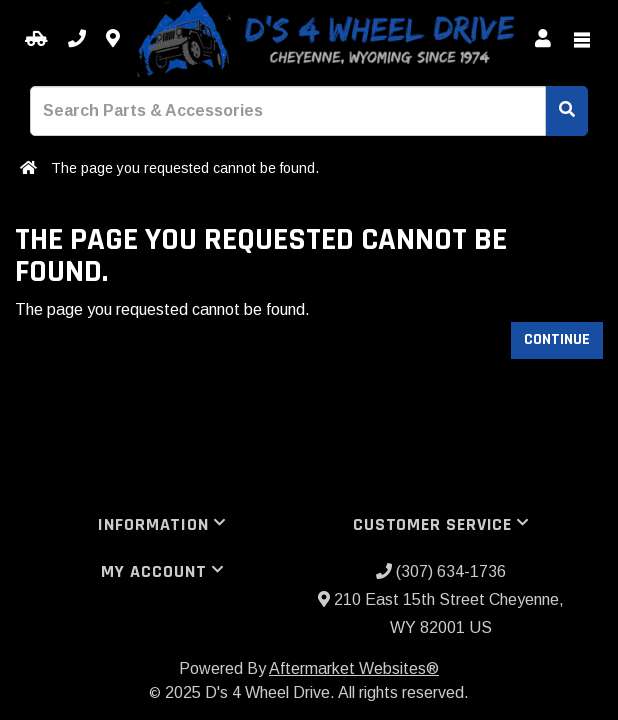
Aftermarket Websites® (354, 668)
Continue (557, 339)
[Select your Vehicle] (36, 39)
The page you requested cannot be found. (185, 168)
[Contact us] (113, 39)
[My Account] (543, 39)
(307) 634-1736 (441, 571)
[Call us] (77, 39)
